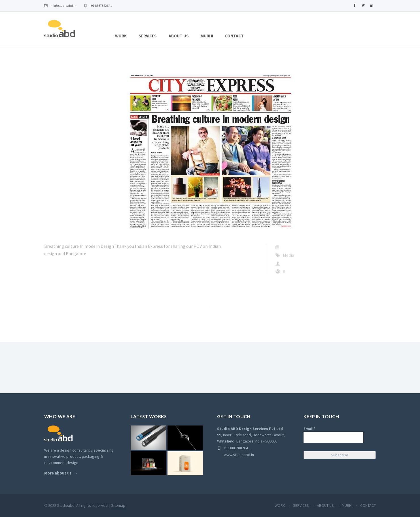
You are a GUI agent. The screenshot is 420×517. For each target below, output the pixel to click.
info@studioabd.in (60, 6)
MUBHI (207, 36)
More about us (58, 473)
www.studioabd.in (236, 455)
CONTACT (234, 36)
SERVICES (148, 36)
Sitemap (118, 505)
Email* (333, 435)
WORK (121, 36)
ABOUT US (179, 36)
